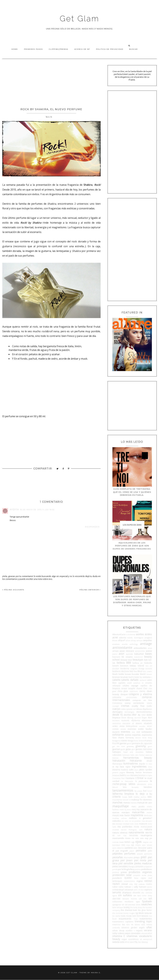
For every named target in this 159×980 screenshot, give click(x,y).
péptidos (117, 854)
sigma (115, 896)
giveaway (130, 746)
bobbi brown (125, 674)
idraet (149, 761)
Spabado (147, 901)
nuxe (122, 842)
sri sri (125, 904)
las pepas (138, 791)
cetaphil (132, 688)
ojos (139, 842)
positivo (138, 869)
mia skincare (147, 821)
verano (148, 930)
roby (131, 884)
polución (139, 866)
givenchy (141, 746)
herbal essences (146, 755)
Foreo (136, 741)
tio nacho (116, 916)
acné (115, 637)
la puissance (142, 781)
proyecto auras (140, 875)
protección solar (122, 875)
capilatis (122, 683)
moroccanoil (146, 827)
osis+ (144, 845)
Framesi (148, 741)
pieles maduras (143, 863)
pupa (150, 875)
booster (136, 674)
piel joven (126, 860)
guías (128, 749)
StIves (138, 905)
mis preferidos (125, 827)
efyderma (136, 720)
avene (149, 651)
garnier (123, 743)
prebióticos (147, 869)
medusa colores (120, 818)
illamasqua (117, 764)
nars (141, 830)
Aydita (14, 509)
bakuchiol (139, 654)
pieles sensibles (120, 866)
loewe (125, 797)
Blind (140, 671)
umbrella (116, 928)
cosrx (149, 703)
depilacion (147, 709)
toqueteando (125, 919)
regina (140, 881)
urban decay (118, 930)
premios (116, 872)
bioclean (116, 669)
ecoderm (116, 721)
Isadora (125, 770)
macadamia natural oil (122, 800)
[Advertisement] (51, 82)
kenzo (139, 772)
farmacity (130, 738)
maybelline (137, 815)
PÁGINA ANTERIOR (90, 590)
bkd (131, 671)
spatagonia (117, 905)
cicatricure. (134, 691)
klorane (134, 775)
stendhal (132, 905)
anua (150, 648)
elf (133, 723)
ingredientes (139, 767)
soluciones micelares (123, 902)
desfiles (128, 715)
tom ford (137, 916)
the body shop (136, 907)
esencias (132, 729)
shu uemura (147, 893)
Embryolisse (132, 726)
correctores (139, 703)
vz (141, 939)
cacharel (143, 680)
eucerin (116, 732)
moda (136, 827)
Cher (145, 688)
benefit (116, 666)
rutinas (128, 887)
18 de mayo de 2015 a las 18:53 (37, 510)
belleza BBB (124, 663)
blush (115, 674)
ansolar (125, 644)
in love (149, 764)
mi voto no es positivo (131, 821)
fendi (144, 738)
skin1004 (116, 899)
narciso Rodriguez (129, 830)
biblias (133, 666)
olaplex (146, 842)
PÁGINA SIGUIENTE (13, 590)
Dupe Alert (147, 718)
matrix (149, 812)
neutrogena (146, 835)
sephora (148, 890)
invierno (116, 770)
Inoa (150, 767)
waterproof (148, 939)
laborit (115, 787)
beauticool (138, 657)
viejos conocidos (133, 933)
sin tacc (137, 895)
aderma (123, 638)
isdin (131, 770)
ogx (133, 842)
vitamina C (119, 936)
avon (122, 654)
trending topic (143, 921)
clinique (124, 694)
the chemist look (129, 910)
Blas (135, 671)
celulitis (126, 686)
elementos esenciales (121, 723)
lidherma (117, 794)
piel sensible (126, 863)
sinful (144, 896)
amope (140, 640)
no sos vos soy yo (142, 838)
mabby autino (140, 797)
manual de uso (145, 803)
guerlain (116, 749)
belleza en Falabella (142, 663)
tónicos (145, 916)
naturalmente (136, 832)
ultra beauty (147, 925)
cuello (149, 706)
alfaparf (122, 640)
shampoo (127, 893)
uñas (149, 927)
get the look (119, 746)
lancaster (135, 787)
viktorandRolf (147, 933)
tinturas (148, 913)
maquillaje (121, 806)
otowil (149, 845)
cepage (135, 686)
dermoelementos (144, 712)
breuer (149, 674)
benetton (124, 666)
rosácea (142, 884)
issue (136, 770)
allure (128, 640)
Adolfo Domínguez (135, 638)
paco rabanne (118, 848)
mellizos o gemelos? (140, 818)
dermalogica (129, 712)
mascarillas (138, 812)
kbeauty (130, 772)
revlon (116, 884)
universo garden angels (133, 927)
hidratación (119, 761)
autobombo (140, 651)
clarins (142, 691)
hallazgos (117, 752)
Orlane (138, 845)
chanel (139, 688)
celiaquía (116, 686)
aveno (115, 654)
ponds (115, 869)
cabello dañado (130, 680)
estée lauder (145, 729)
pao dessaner (140, 848)
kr (147, 775)
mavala (116, 815)
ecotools (125, 720)
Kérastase (116, 775)
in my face (118, 767)
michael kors (128, 824)
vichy (115, 933)
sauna (150, 887)
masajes (126, 812)
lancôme (148, 787)
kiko (128, 775)
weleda (116, 942)
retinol (148, 881)
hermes (115, 758)
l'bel (123, 778)
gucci (150, 746)
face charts (118, 738)
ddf (134, 709)
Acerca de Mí (82, 49)
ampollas (148, 640)
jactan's (115, 773)
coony (128, 703)
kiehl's (123, 775)
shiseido (136, 893)
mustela (116, 830)
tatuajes (120, 907)
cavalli (129, 683)
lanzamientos (123, 790)
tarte (114, 907)
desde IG (118, 715)
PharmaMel (128, 858)
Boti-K (143, 674)
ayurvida (129, 654)
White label (129, 942)
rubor (115, 887)
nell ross (122, 835)
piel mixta (140, 860)
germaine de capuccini (142, 743)
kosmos (142, 775)
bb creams (127, 657)
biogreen (134, 669)
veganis (139, 930)
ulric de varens (133, 925)
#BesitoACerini (119, 634)
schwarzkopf (118, 890)
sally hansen (140, 887)
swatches (147, 904)
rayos (143, 878)
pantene (129, 848)
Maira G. (96, 973)
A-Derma (132, 635)
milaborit (143, 824)
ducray (130, 718)
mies (136, 824)
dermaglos (117, 712)
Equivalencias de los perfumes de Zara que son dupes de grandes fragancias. (132, 546)
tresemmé (116, 925)
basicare (116, 657)
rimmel (125, 884)
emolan (142, 726)
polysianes (148, 867)
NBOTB (149, 833)
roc (136, 884)
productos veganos (140, 872)
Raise (136, 878)
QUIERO (128, 878)
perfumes (130, 854)
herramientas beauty (138, 758)
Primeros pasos (33, 49)
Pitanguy (132, 867)
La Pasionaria (127, 781)
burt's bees (134, 677)
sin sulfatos (125, 895)
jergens (122, 773)
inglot (128, 767)
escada (123, 729)
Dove (124, 718)
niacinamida (118, 838)
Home (15, 49)
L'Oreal (139, 778)
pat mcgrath (122, 851)
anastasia (116, 644)
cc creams (147, 683)
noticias (115, 842)
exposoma (147, 735)
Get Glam (79, 19)
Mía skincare (117, 824)
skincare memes (130, 899)
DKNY (144, 715)
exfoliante (118, 735)
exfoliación (147, 732)
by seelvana (145, 677)
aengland (148, 638)
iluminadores (131, 764)
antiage (146, 644)
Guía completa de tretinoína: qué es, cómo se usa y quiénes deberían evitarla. (132, 492)
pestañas (118, 857)
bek (146, 660)
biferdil (141, 666)
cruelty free (138, 706)
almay (133, 640)
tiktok (141, 913)
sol (150, 898)
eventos (126, 732)
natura (148, 829)
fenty (150, 738)
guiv (133, 749)
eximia (128, 735)
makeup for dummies (142, 800)
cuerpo (116, 709)
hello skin (134, 755)
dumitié (138, 718)
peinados (141, 851)
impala (142, 764)
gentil (129, 744)
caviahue (137, 683)
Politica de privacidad (110, 49)
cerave (124, 688)
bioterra (149, 669)
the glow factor (145, 910)
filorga (130, 741)
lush (130, 797)
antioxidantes (140, 648)
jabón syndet (145, 770)
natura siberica (120, 833)
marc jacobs (138, 806)
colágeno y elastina (140, 694)
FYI (118, 743)
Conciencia (117, 703)
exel (138, 732)
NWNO (127, 842)
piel (144, 857)
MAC (150, 797)
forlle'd (142, 741)
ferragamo (116, 741)
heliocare (126, 755)
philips (137, 857)
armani (116, 651)
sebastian (129, 890)
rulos (121, 887)
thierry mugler (129, 913)
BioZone (125, 671)
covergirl (116, 706)
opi (133, 845)
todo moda (126, 916)
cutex (123, 709)
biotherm (117, 671)
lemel (150, 791)
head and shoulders (133, 752)
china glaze (123, 691)
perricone (148, 854)
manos (127, 803)
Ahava (115, 640)
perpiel (140, 854)
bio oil (149, 666)
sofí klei (143, 899)
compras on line (142, 700)
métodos (117, 821)
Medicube (148, 815)
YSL (136, 942)
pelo (150, 851)
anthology (134, 644)
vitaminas (132, 936)
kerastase (147, 772)
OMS (123, 845)
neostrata (134, 835)
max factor (125, 815)
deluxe (139, 709)
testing (127, 907)
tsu (123, 924)
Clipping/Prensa (59, 49)
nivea (128, 838)
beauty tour (126, 660)
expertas (136, 735)
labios (132, 784)
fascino (138, 738)
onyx (128, 845)
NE (114, 835)
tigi (137, 913)
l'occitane (130, 778)
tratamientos (146, 919)
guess (123, 749)
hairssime (147, 749)
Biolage (142, 669)
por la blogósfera (126, 869)
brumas (124, 677)
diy (139, 715)
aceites (140, 634)
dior (134, 715)
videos (121, 933)
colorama (117, 697)
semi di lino (139, 890)
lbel (145, 791)
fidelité (124, 741)
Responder (93, 527)
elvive (122, 726)
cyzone (129, 709)
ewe (133, 732)
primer (124, 872)
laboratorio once (144, 784)
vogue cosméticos (130, 939)
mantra (134, 803)
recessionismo (129, 881)
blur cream (147, 671)
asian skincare (127, 651)
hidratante (136, 761)
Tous (136, 919)
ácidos (148, 634)
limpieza (129, 794)
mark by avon (125, 810)
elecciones (147, 720)
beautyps (138, 660)
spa (138, 902)
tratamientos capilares (123, 922)
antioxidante (122, 647)
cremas (125, 706)
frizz (114, 743)
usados (129, 930)
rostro (149, 884)
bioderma (125, 668)
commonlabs (132, 697)
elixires (139, 723)
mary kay (136, 809)
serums (117, 892)
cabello (116, 680)
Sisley (150, 896)
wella (122, 942)
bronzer (116, 677)
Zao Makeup (143, 942)
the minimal (118, 913)
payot (132, 851)
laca (125, 787)
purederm (117, 878)
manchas (117, 802)
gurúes (139, 749)
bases (149, 654)
